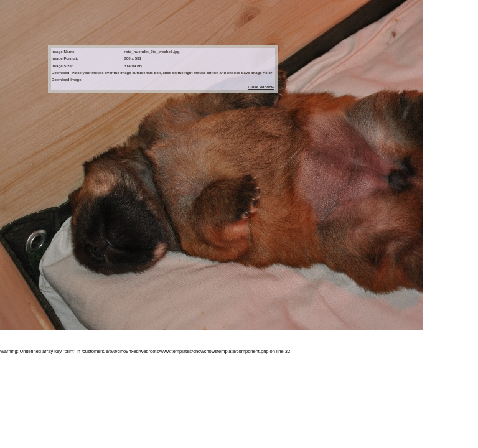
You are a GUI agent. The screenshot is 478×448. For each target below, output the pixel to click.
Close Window (261, 87)
